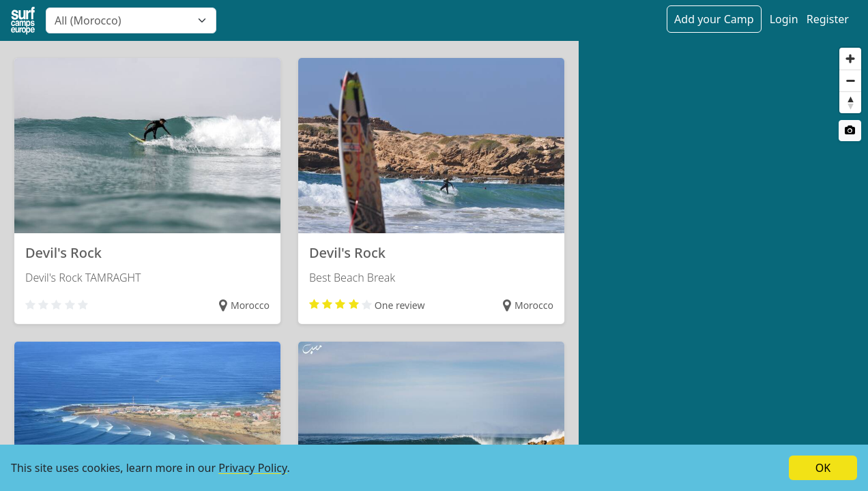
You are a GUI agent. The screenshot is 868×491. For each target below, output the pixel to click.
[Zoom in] (850, 59)
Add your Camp (714, 19)
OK (823, 468)
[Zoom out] (850, 80)
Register (828, 19)
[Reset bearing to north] (850, 102)
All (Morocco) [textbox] (88, 20)
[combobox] (131, 20)
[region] (723, 266)
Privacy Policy (252, 468)
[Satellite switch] (850, 131)
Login (784, 19)
